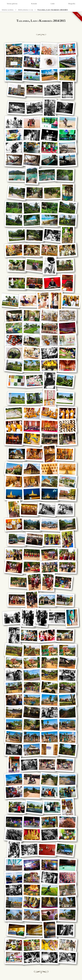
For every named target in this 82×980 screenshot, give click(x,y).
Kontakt (34, 4)
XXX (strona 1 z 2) (25, 10)
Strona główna (12, 4)
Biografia (72, 4)
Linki (53, 4)
